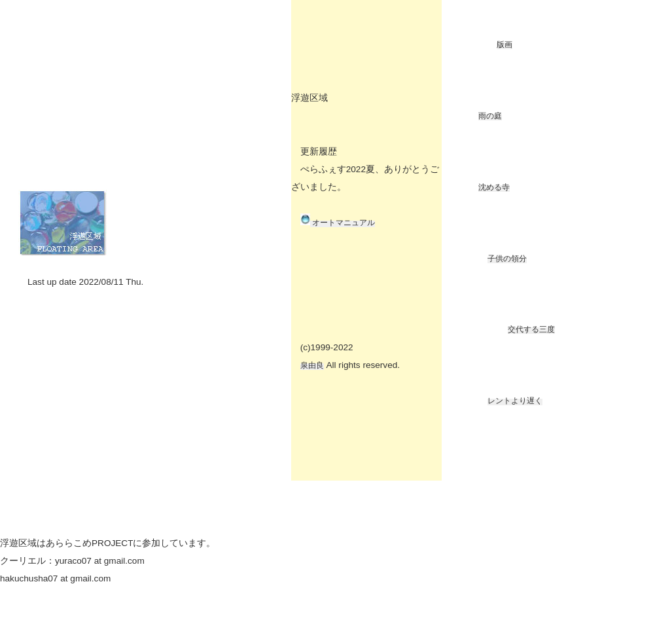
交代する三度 (531, 329)
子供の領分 (507, 259)
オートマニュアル (343, 223)
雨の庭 (490, 116)
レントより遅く (515, 401)
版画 (504, 45)
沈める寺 (494, 187)
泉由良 (312, 365)
